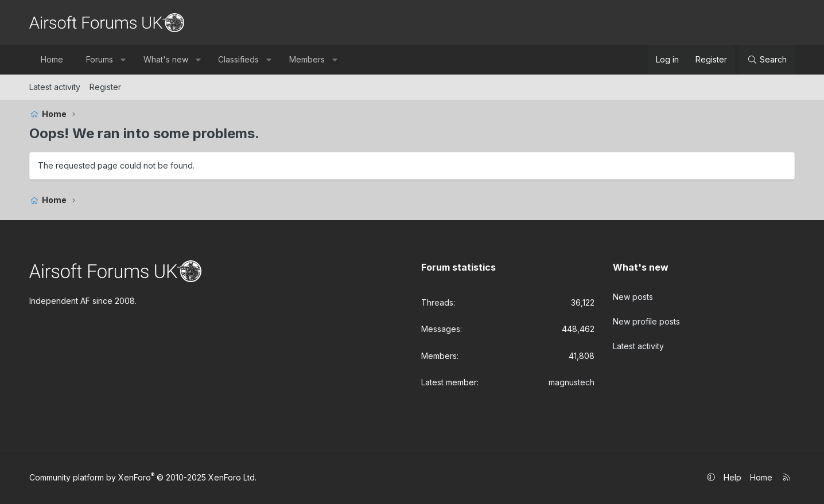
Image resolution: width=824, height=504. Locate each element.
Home (52, 59)
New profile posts (646, 319)
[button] (123, 60)
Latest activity (55, 87)
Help (732, 477)
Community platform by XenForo (143, 477)
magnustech (572, 382)
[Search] (767, 60)
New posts (633, 296)
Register (105, 87)
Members (307, 59)
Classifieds (238, 59)
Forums (100, 59)
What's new (166, 59)
